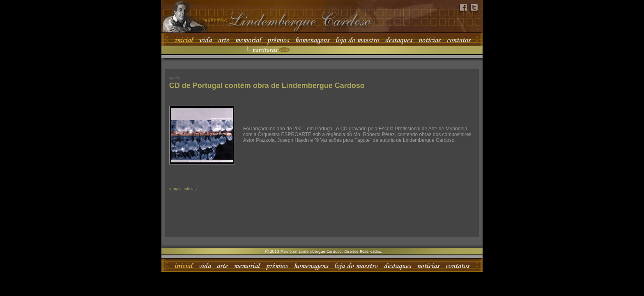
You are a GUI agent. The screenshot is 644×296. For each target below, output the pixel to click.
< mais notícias (183, 189)
